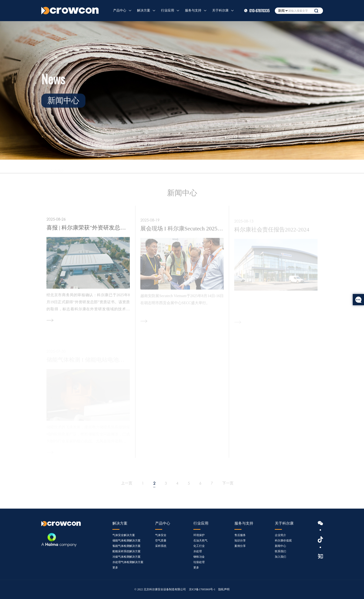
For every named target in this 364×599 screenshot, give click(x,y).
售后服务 (240, 535)
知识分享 (240, 541)
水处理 (198, 551)
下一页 (228, 483)
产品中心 (120, 10)
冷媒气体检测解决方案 (126, 557)
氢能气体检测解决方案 (126, 546)
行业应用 (168, 10)
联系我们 (161, 168)
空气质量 (161, 541)
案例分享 (240, 546)
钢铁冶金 (199, 557)
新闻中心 (129, 167)
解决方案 (144, 10)
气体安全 (161, 535)
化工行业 (199, 546)
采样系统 (161, 546)
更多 (115, 568)
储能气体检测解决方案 (126, 541)
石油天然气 (200, 541)
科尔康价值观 (93, 167)
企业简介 (57, 167)
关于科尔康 (220, 10)
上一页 (127, 483)
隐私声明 (224, 589)
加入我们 (193, 168)
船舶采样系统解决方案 (126, 551)
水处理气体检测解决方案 (128, 562)
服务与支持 (193, 10)
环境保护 (199, 535)
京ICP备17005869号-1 (202, 589)
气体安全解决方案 (124, 535)
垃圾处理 (199, 562)
